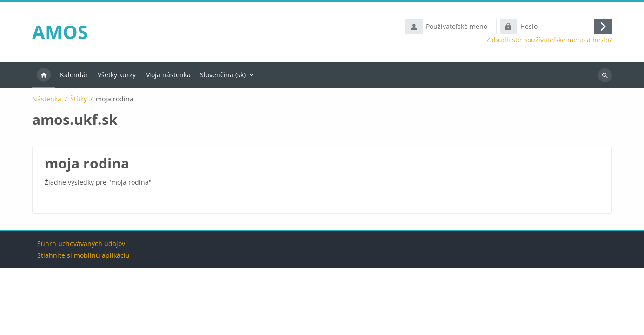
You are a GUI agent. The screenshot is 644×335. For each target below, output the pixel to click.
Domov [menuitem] (44, 75)
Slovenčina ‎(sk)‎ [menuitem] (223, 75)
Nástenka (47, 99)
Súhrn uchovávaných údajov (81, 311)
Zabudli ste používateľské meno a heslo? (549, 40)
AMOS (60, 32)
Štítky (79, 99)
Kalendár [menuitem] (74, 75)
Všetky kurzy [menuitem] (117, 75)
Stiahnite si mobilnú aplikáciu (83, 323)
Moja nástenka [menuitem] (168, 75)
